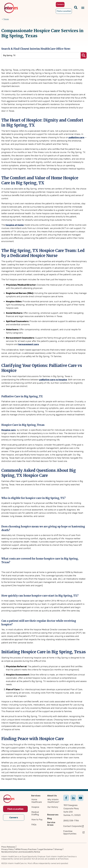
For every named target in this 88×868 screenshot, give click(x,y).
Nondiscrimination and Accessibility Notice (21, 852)
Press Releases (8, 847)
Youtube (81, 800)
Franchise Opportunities (70, 832)
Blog (49, 819)
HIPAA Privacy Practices (26, 849)
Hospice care (9, 430)
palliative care (76, 138)
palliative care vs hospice (53, 380)
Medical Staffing (35, 813)
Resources (53, 815)
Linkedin (73, 800)
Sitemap (58, 849)
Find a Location (15, 809)
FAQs (34, 825)
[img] (11, 8)
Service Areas (51, 824)
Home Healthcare (37, 801)
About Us (52, 796)
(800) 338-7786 (71, 821)
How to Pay (37, 820)
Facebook (66, 800)
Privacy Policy (8, 849)
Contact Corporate (72, 826)
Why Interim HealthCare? (53, 801)
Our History (53, 807)
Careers (14, 818)
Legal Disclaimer (46, 849)
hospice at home (15, 225)
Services (36, 796)
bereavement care (29, 344)
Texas (6, 19)
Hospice (35, 807)
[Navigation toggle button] (83, 8)
